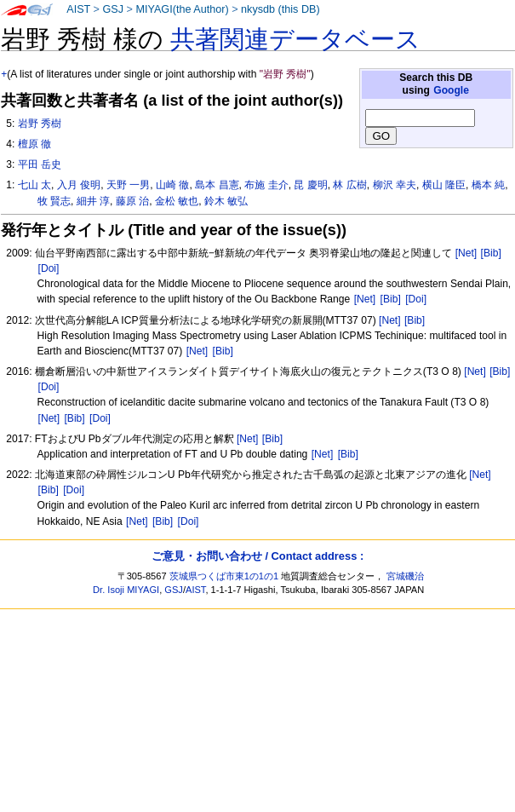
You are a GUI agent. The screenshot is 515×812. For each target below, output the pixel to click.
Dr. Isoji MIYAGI (126, 590)
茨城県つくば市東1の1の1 (224, 576)
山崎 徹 (172, 185)
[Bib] (491, 253)
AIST (78, 9)
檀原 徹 (34, 144)
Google (451, 90)
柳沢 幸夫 (395, 185)
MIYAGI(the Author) (182, 9)
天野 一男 (128, 185)
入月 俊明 (79, 185)
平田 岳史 (40, 164)
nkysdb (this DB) (280, 9)
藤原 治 (132, 201)
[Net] (466, 253)
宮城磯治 (405, 576)
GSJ (113, 9)
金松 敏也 (177, 201)
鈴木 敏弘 (226, 201)
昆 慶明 (310, 185)
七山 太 (34, 185)
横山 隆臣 (444, 185)
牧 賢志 (54, 201)
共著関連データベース (295, 39)
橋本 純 (488, 185)
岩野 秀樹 (40, 124)
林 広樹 (349, 185)
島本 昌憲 (217, 185)
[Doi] (49, 268)
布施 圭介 (266, 185)
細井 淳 (93, 201)
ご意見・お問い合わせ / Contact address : (257, 556)
